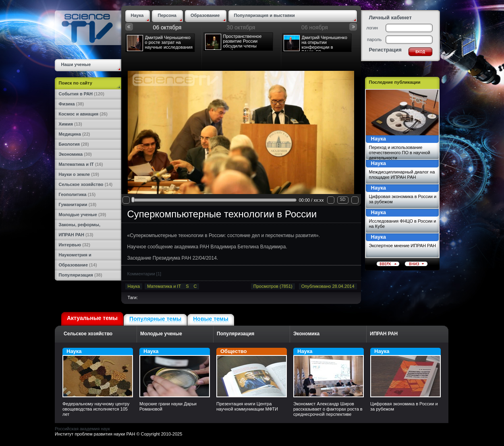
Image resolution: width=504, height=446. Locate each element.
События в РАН (82, 94)
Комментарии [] (144, 274)
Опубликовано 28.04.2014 (328, 286)
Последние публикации (395, 82)
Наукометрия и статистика (75, 256)
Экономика (75, 154)
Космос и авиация (83, 114)
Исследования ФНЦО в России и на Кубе (403, 224)
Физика (72, 104)
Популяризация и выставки (264, 15)
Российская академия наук (82, 429)
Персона (167, 15)
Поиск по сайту (76, 83)
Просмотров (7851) (273, 286)
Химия (71, 124)
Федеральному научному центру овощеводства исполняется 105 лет (96, 409)
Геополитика (77, 194)
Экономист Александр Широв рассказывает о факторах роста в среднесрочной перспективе (328, 409)
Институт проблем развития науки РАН (95, 434)
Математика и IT (81, 164)
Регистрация (385, 50)
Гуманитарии (78, 204)
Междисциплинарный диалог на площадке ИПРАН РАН (402, 174)
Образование (78, 265)
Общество (252, 373)
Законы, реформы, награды (80, 226)
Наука (137, 15)
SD (343, 199)
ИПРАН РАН (76, 235)
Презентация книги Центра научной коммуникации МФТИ (247, 406)
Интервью (75, 245)
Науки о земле (79, 174)
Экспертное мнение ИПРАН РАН (402, 246)
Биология (74, 144)
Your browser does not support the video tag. (241, 135)
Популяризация (81, 275)
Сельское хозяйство (86, 184)
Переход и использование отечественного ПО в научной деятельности (400, 152)
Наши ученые (76, 64)
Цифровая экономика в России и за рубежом (403, 199)
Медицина (75, 134)
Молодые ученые (83, 215)
